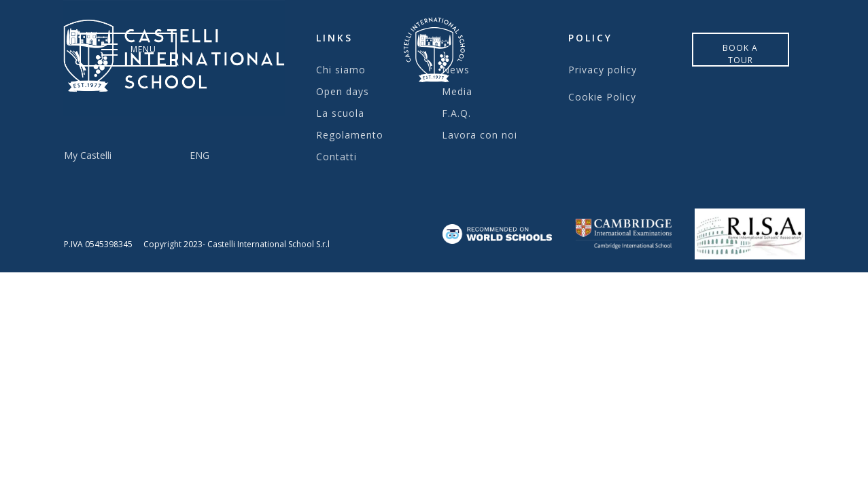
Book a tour (740, 54)
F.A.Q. (456, 113)
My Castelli (88, 155)
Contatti (336, 157)
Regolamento (350, 135)
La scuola (340, 113)
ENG (199, 155)
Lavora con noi (480, 135)
